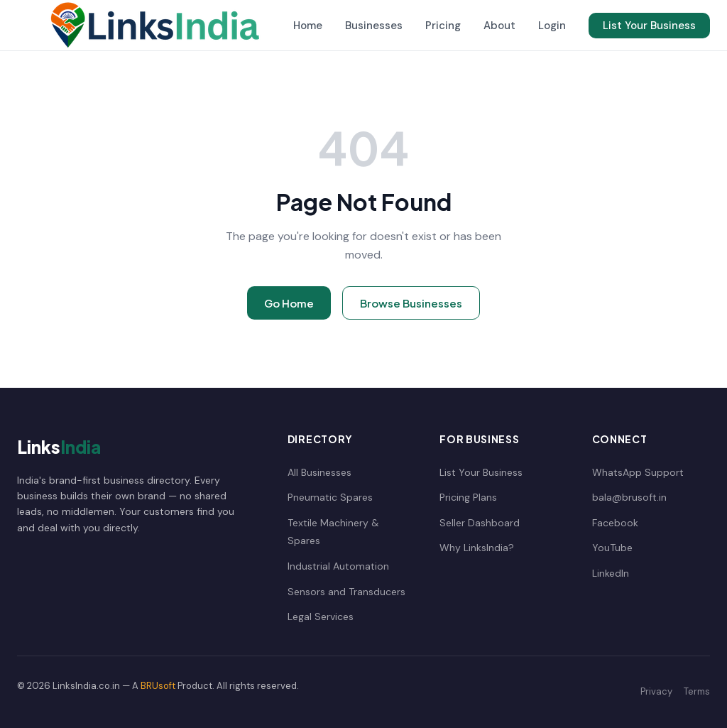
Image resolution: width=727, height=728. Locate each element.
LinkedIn (611, 573)
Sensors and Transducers (346, 592)
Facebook (615, 523)
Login (552, 26)
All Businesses (319, 472)
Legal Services (321, 616)
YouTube (612, 548)
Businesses (374, 26)
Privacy (656, 691)
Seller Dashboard (480, 523)
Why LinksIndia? (477, 548)
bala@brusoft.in (629, 497)
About (499, 26)
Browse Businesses (411, 303)
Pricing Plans (468, 497)
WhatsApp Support (638, 472)
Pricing (443, 26)
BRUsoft (158, 686)
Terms (697, 691)
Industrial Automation (338, 566)
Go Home (289, 303)
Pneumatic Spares (330, 497)
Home (308, 26)
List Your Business (649, 26)
